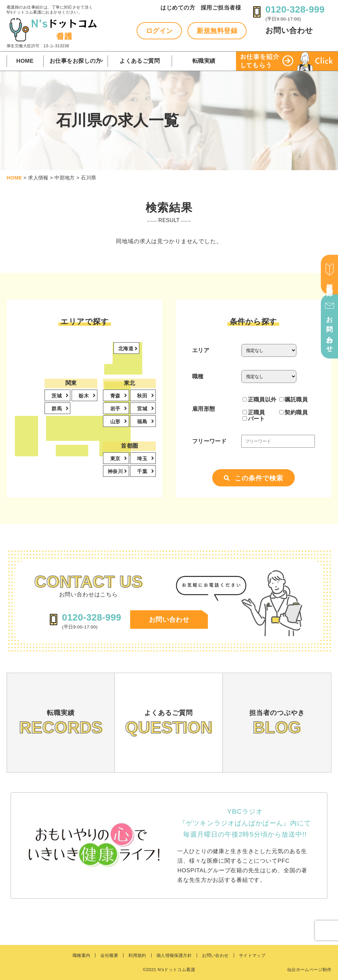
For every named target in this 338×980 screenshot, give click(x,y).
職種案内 (82, 955)
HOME (25, 61)
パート (254, 419)
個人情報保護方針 (174, 955)
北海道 (127, 348)
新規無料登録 (217, 31)
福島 (143, 421)
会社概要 (109, 955)
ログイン (159, 31)
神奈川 (116, 471)
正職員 (254, 412)
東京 (116, 458)
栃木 (84, 396)
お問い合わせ (289, 31)
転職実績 (204, 61)
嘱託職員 (293, 399)
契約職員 (293, 412)
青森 (116, 396)
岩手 (116, 409)
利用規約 (137, 955)
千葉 (143, 471)
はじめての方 (178, 8)
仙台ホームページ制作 (309, 970)
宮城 (143, 409)
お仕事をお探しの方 (75, 61)
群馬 (57, 409)
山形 (116, 421)
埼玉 (143, 458)
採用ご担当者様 (221, 8)
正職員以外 (260, 399)
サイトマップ (252, 955)
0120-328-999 (295, 10)
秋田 (143, 396)
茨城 (57, 396)
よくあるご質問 (140, 61)
